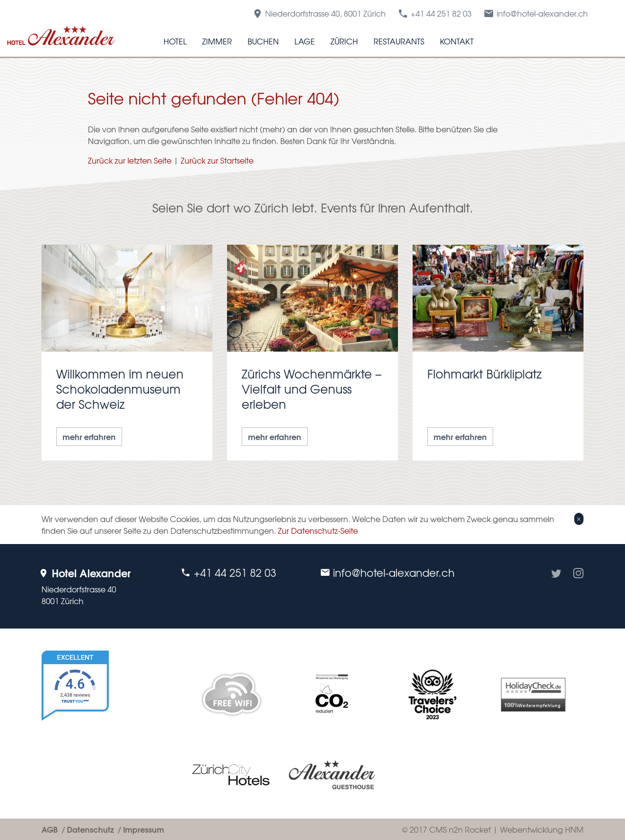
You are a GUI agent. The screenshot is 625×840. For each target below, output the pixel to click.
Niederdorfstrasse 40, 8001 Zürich (319, 13)
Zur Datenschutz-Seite (318, 530)
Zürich (344, 41)
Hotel (175, 41)
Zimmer (217, 41)
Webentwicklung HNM (542, 829)
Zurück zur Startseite (217, 160)
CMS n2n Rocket (460, 829)
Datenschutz (90, 829)
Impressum (144, 829)
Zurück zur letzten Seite (130, 160)
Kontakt (457, 41)
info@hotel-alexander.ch (536, 13)
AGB (50, 829)
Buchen (263, 41)
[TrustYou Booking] (104, 724)
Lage (305, 41)
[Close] (579, 519)
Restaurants (399, 41)
